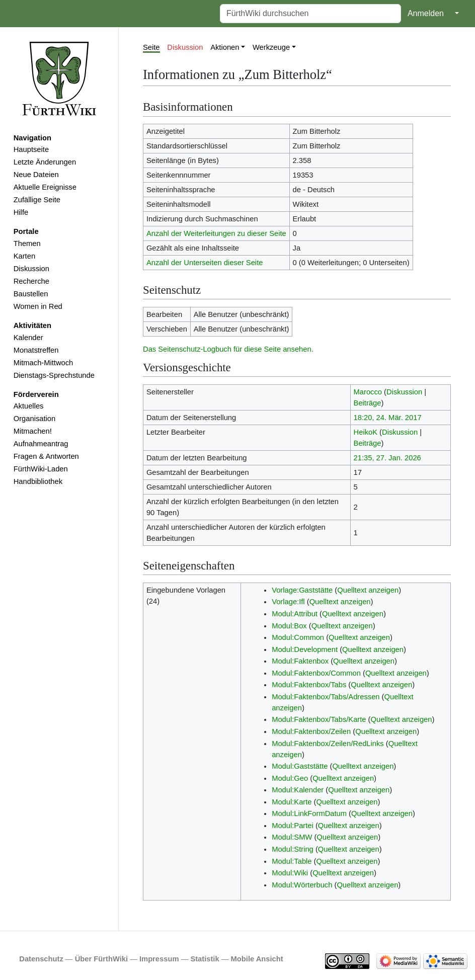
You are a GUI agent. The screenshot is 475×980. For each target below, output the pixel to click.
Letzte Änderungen (45, 162)
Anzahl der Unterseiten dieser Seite (205, 263)
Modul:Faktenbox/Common (316, 673)
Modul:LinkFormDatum (309, 813)
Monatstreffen (36, 350)
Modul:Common (298, 637)
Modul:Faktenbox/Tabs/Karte (319, 719)
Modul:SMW (292, 837)
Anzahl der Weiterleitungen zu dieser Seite (216, 233)
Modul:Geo (290, 778)
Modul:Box (289, 626)
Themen (27, 243)
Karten (24, 256)
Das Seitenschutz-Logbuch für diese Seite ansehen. (228, 349)
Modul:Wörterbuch (302, 885)
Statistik (205, 959)
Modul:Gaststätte (300, 766)
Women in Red (38, 306)
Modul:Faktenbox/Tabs (309, 685)
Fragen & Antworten (46, 456)
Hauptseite (31, 149)
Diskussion (31, 269)
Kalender (28, 338)
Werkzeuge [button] (271, 47)
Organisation (34, 419)
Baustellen (31, 294)
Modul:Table (292, 861)
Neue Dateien (36, 175)
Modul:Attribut (295, 614)
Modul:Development (305, 649)
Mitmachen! (33, 431)
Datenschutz (41, 959)
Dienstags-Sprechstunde (54, 375)
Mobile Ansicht (257, 959)
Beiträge (368, 403)
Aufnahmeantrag (41, 444)
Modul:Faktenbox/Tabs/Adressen (326, 697)
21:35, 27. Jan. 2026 (387, 458)
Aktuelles (29, 406)
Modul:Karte (292, 802)
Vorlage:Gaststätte (302, 590)
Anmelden (426, 13)
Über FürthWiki (101, 959)
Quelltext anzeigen (368, 590)
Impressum (159, 959)
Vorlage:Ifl (288, 602)
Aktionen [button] (225, 47)
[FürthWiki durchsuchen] (310, 14)
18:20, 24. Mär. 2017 (388, 418)
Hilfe (21, 212)
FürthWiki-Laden (41, 469)
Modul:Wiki (290, 873)
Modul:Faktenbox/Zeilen (311, 731)
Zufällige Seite (37, 200)
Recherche (31, 281)
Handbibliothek (38, 481)
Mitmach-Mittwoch (44, 363)
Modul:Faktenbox (300, 661)
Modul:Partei (293, 826)
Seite (151, 47)
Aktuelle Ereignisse (45, 187)
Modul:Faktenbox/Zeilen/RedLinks (328, 744)
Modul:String (293, 849)
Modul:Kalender (298, 790)
